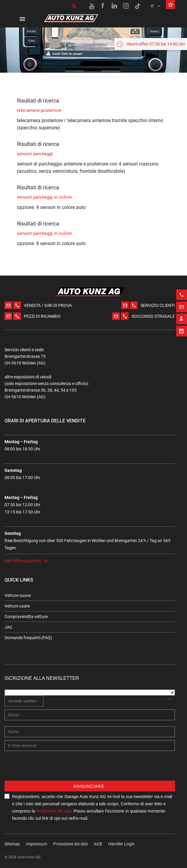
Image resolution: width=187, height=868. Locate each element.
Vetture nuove (18, 595)
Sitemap (12, 844)
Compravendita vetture (26, 617)
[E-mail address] (90, 746)
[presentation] (50, 769)
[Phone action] (182, 285)
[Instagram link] (126, 6)
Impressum (36, 844)
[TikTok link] (138, 6)
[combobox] (24, 701)
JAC (8, 627)
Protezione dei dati (54, 811)
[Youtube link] (92, 6)
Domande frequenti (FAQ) (28, 638)
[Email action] (182, 297)
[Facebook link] (103, 6)
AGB (98, 844)
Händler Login (121, 844)
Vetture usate (17, 606)
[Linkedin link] (115, 6)
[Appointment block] (182, 321)
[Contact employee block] (182, 309)
